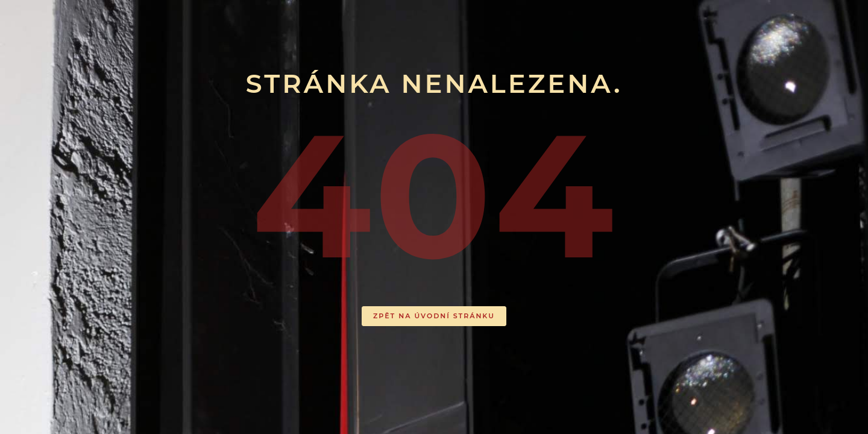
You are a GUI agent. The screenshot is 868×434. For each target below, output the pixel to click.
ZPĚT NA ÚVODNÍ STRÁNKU (434, 316)
